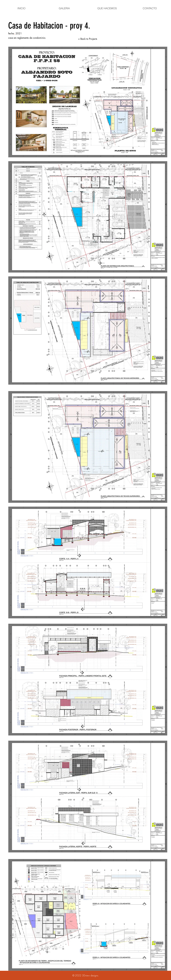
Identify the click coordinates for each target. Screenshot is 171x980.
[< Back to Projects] (88, 39)
